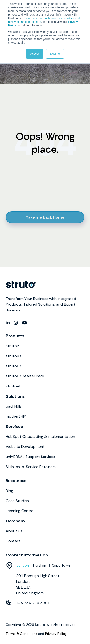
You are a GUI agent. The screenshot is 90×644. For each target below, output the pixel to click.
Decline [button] (55, 54)
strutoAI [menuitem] (13, 386)
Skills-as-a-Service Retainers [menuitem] (31, 467)
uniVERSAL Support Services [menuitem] (30, 457)
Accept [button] (35, 54)
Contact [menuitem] (13, 541)
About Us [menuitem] (14, 531)
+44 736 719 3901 (33, 603)
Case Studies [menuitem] (17, 501)
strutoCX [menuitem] (14, 366)
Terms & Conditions (21, 634)
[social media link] (8, 323)
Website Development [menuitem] (25, 447)
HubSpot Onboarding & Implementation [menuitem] (40, 436)
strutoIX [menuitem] (13, 346)
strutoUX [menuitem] (14, 356)
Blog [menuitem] (9, 491)
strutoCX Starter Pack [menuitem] (25, 376)
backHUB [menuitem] (14, 406)
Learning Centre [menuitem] (20, 511)
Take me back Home (45, 217)
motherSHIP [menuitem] (16, 416)
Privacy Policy (56, 634)
